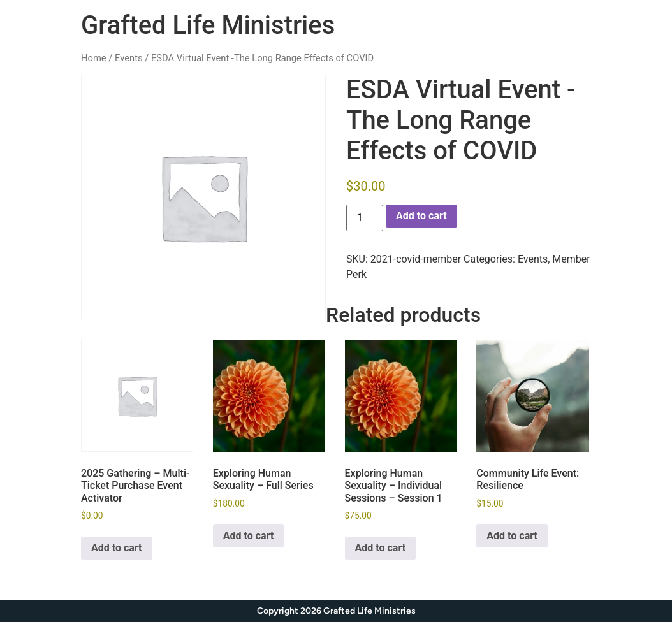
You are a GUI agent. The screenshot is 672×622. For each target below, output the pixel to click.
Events (129, 58)
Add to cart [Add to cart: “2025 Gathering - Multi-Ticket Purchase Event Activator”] (117, 548)
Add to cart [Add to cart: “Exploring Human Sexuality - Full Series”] (249, 536)
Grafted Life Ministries (208, 25)
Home (94, 58)
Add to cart (421, 216)
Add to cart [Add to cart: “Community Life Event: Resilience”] (512, 536)
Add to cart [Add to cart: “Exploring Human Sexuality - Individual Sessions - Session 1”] (381, 548)
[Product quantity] (365, 218)
